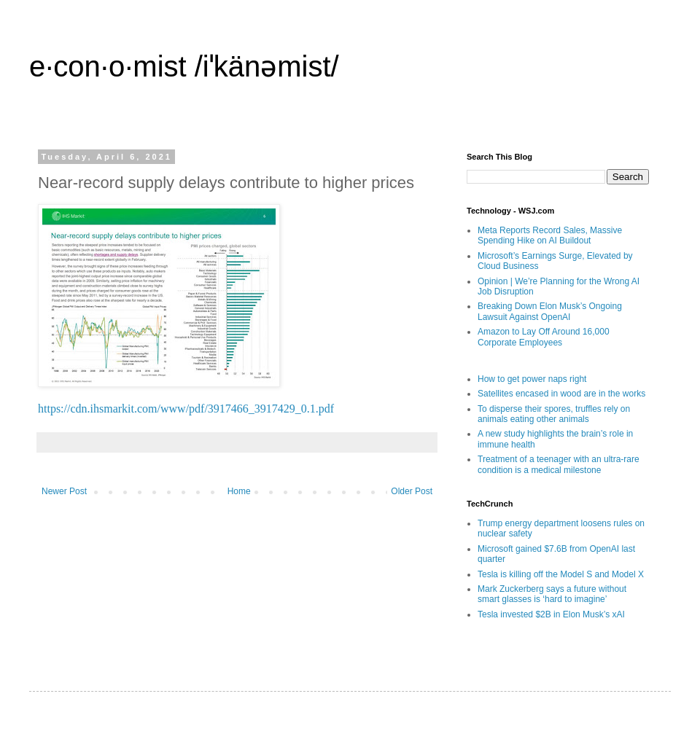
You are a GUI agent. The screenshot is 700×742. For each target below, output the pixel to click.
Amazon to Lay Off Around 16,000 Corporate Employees (544, 337)
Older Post (412, 491)
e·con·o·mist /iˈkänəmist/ (184, 66)
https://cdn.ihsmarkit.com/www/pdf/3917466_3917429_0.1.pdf (186, 409)
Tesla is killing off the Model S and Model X (561, 574)
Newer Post (64, 491)
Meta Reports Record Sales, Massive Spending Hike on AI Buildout (550, 235)
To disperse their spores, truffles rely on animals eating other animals (554, 414)
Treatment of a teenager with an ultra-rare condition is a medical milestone (559, 464)
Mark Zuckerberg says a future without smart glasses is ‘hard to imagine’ (552, 594)
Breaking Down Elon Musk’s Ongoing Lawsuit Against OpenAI (550, 311)
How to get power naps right (532, 379)
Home (239, 491)
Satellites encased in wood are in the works (561, 394)
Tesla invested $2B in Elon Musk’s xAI (551, 614)
